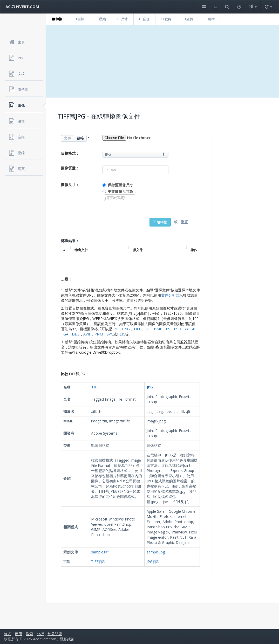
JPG (115, 329)
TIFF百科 (98, 562)
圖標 (79, 19)
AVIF (87, 334)
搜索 (29, 634)
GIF (147, 329)
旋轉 (188, 19)
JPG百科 (153, 562)
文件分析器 (170, 295)
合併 (144, 19)
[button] (204, 7)
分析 (40, 634)
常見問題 (55, 634)
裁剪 (166, 19)
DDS (76, 334)
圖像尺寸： (70, 185)
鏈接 (80, 138)
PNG (126, 329)
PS (168, 329)
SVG (110, 334)
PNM (99, 334)
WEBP (190, 329)
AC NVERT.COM (22, 6)
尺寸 (123, 19)
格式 (8, 634)
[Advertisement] (163, 61)
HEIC (121, 334)
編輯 (210, 19)
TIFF (137, 329)
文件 (67, 138)
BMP (158, 329)
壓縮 (101, 19)
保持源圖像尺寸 (120, 185)
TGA (65, 334)
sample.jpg (156, 552)
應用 (18, 634)
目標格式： (70, 153)
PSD (178, 329)
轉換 (57, 19)
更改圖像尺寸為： (122, 191)
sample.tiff (100, 552)
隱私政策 (67, 639)
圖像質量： (70, 168)
